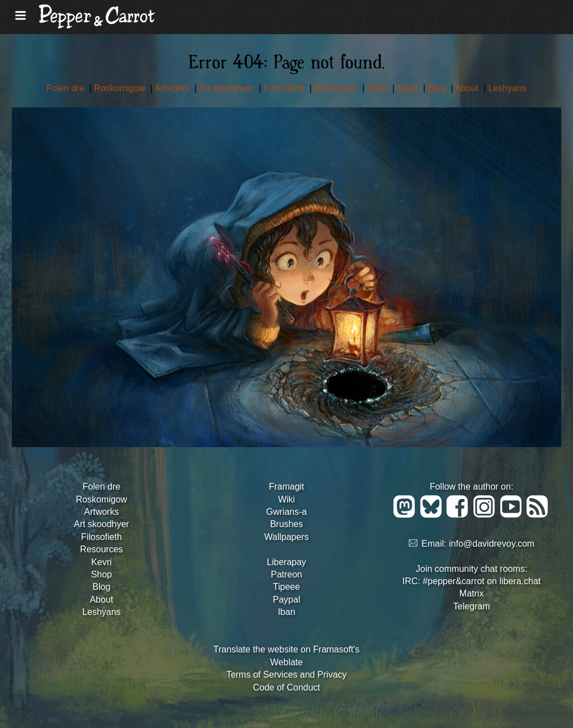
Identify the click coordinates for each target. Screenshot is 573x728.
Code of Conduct (286, 687)
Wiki (286, 499)
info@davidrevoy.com (492, 544)
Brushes (287, 524)
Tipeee (286, 587)
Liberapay (286, 562)
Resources (337, 88)
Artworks (173, 88)
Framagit (286, 487)
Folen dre (67, 88)
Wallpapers (286, 537)
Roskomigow (121, 88)
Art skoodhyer (227, 88)
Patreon (286, 574)
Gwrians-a (287, 512)
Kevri (379, 88)
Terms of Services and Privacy (286, 675)
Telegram (472, 606)
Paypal (287, 600)
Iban (286, 612)
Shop (409, 88)
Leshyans (508, 88)
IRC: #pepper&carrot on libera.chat (471, 581)
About (468, 88)
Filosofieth (285, 88)
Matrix (472, 593)
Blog (438, 88)
